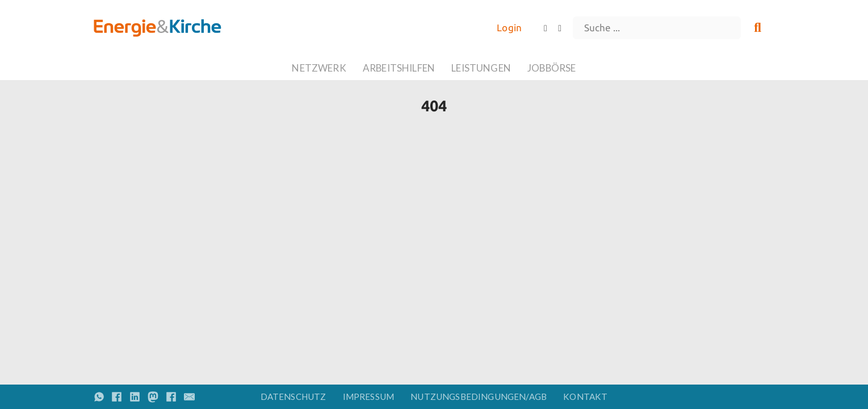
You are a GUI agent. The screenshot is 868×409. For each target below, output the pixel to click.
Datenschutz (293, 397)
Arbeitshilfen (399, 68)
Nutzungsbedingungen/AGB (479, 397)
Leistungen (481, 68)
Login (509, 28)
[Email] (189, 397)
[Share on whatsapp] (99, 397)
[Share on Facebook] (117, 397)
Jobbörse (552, 68)
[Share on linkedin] (135, 397)
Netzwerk (319, 68)
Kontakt (585, 397)
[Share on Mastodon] (153, 397)
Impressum (369, 397)
